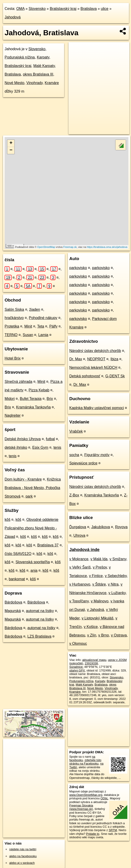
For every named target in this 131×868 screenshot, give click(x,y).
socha (74, 455)
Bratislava (89, 9)
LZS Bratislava (39, 636)
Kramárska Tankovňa (33, 407)
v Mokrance (79, 559)
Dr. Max (76, 359)
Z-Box (74, 495)
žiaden (35, 309)
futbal (50, 439)
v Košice (91, 627)
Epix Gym (40, 447)
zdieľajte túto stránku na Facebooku (85, 762)
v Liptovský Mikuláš (98, 618)
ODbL (104, 798)
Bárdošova (13, 602)
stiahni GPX (77, 670)
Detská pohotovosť (85, 376)
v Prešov (100, 567)
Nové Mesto (14, 83)
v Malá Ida (99, 559)
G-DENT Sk (115, 376)
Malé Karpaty (44, 66)
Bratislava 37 (48, 545)
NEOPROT (96, 359)
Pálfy (54, 326)
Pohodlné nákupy (43, 318)
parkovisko (78, 268)
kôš (7, 520)
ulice (105, 9)
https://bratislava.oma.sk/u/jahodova (107, 247)
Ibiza (114, 359)
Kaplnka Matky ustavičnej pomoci (97, 408)
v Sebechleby (116, 576)
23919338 (91, 663)
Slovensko (37, 9)
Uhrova (79, 535)
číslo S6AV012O (18, 554)
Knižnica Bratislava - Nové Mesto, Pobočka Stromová (33, 488)
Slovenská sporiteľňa (33, 562)
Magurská (13, 611)
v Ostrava (119, 635)
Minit (28, 326)
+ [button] (11, 143)
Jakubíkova (101, 527)
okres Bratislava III (38, 74)
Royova (121, 527)
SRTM (113, 830)
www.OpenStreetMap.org (86, 795)
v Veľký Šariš (80, 567)
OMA (21, 9)
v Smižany (118, 559)
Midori (10, 399)
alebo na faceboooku (23, 856)
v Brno (104, 635)
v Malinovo (100, 601)
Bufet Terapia (31, 399)
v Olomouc (78, 644)
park (29, 496)
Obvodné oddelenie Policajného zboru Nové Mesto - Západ (31, 528)
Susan (28, 335)
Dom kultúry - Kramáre (23, 479)
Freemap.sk (70, 247)
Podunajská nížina (20, 57)
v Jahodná (95, 610)
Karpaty (43, 57)
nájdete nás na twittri (23, 849)
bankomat (17, 579)
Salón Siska (14, 309)
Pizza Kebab (39, 390)
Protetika (12, 326)
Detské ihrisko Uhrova (23, 439)
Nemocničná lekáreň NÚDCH (93, 368)
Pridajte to (93, 834)
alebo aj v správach (22, 863)
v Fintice (96, 576)
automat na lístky (40, 611)
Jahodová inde (85, 550)
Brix (50, 399)
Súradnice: (76, 667)
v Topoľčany (79, 601)
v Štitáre (99, 584)
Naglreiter (13, 415)
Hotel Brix (13, 358)
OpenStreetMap (46, 247)
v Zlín (92, 635)
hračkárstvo (14, 318)
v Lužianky (117, 593)
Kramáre (52, 83)
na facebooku (82, 758)
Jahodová (13, 17)
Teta (41, 326)
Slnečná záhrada (18, 382)
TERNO (11, 335)
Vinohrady (34, 83)
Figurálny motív (97, 455)
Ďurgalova (78, 527)
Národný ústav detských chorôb (95, 351)
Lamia (43, 335)
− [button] (11, 150)
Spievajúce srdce (83, 463)
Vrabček (76, 431)
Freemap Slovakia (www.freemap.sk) (81, 807)
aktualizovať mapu (94, 660)
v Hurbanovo (80, 584)
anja (34, 570)
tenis (57, 447)
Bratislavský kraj (63, 9)
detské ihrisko (16, 447)
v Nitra (113, 584)
